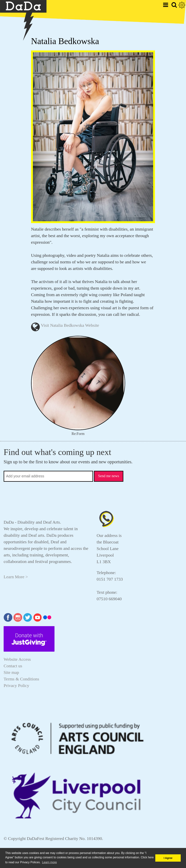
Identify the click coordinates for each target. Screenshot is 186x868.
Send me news (109, 476)
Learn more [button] (49, 862)
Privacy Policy (16, 686)
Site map (11, 672)
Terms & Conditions (21, 679)
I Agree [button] (168, 858)
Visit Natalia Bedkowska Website (70, 325)
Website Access (17, 659)
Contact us (13, 666)
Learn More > (16, 577)
